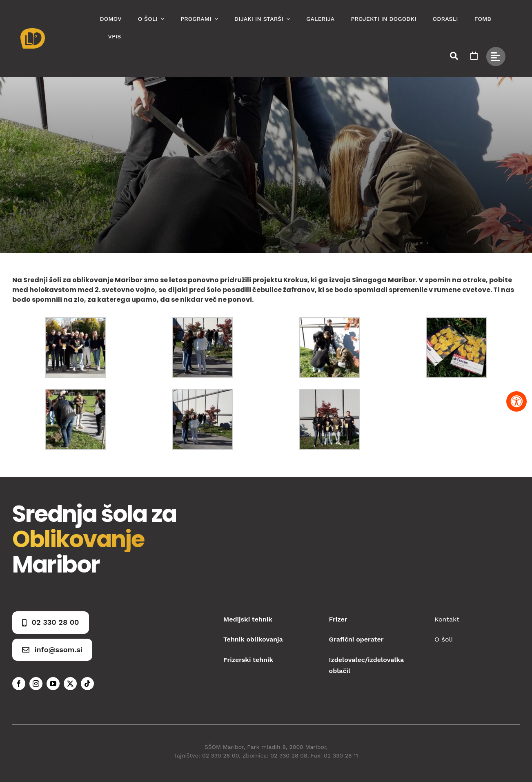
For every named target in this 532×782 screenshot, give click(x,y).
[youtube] (53, 684)
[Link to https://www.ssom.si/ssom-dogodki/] (474, 56)
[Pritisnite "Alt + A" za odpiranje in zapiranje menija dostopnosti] (516, 401)
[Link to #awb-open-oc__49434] (496, 57)
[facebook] (19, 684)
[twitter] (70, 684)
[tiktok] (87, 684)
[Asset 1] (33, 31)
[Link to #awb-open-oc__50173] (454, 56)
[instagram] (36, 684)
